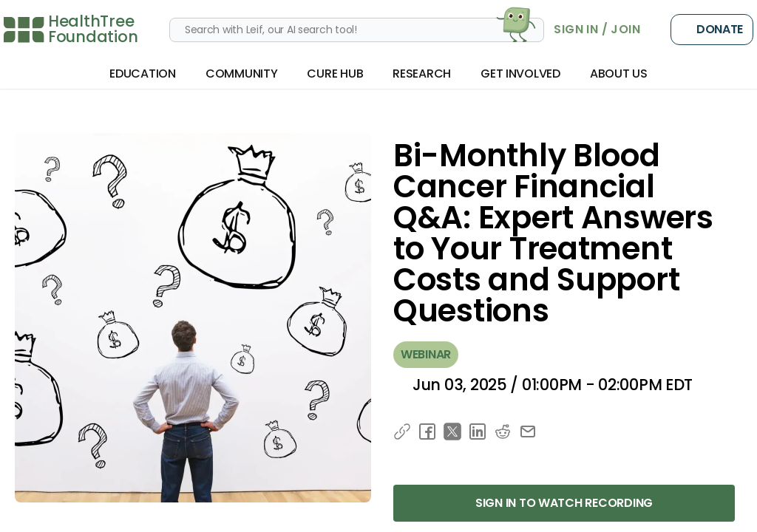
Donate (712, 30)
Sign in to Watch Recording (564, 503)
